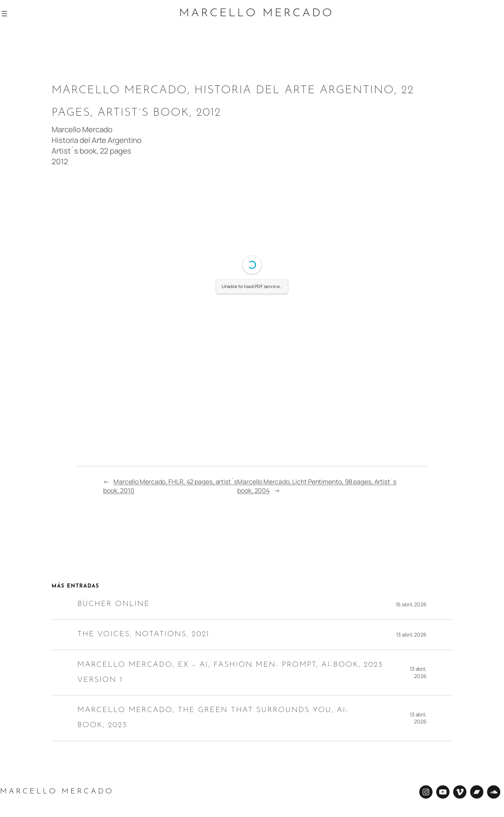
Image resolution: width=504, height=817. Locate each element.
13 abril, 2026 (411, 634)
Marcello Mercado (256, 14)
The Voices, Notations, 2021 (145, 634)
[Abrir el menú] (4, 14)
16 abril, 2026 (411, 604)
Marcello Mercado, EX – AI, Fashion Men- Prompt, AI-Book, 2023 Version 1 (231, 673)
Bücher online (113, 604)
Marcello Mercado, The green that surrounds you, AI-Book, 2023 (214, 718)
